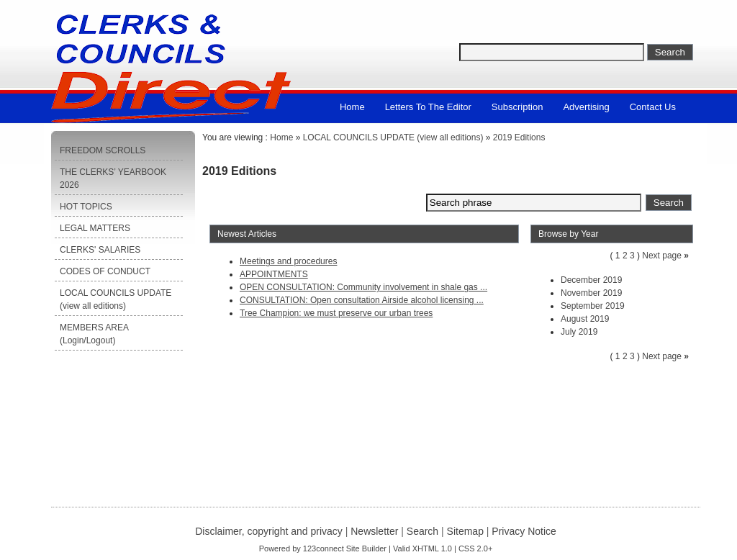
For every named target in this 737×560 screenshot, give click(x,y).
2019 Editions (519, 137)
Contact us (653, 107)
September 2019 (593, 306)
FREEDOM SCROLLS (103, 150)
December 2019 (591, 280)
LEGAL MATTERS (95, 228)
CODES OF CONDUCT (105, 271)
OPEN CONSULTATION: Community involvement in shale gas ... (363, 287)
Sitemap (465, 531)
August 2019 (585, 319)
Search (422, 531)
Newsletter (374, 531)
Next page (662, 256)
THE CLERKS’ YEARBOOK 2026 (113, 179)
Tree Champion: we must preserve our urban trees (336, 313)
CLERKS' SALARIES (100, 250)
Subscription (517, 107)
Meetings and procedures (288, 261)
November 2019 (591, 293)
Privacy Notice (524, 531)
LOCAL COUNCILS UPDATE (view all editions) (116, 299)
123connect (324, 548)
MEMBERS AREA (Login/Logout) (94, 334)
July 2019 (579, 332)
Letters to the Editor (428, 107)
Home (352, 107)
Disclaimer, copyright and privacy (269, 531)
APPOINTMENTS (274, 274)
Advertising (586, 107)
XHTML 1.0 (432, 548)
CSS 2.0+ (475, 548)
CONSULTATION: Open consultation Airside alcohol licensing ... (362, 300)
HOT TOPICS (86, 207)
